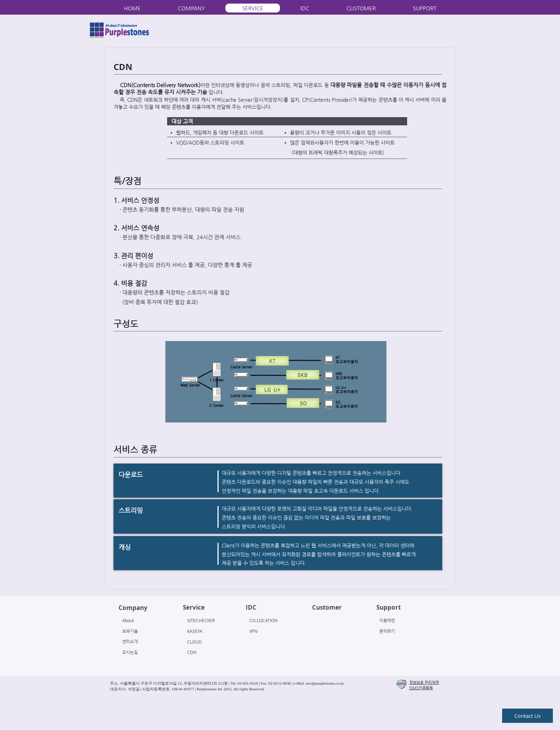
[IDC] (273, 607)
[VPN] (270, 631)
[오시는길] (141, 652)
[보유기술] (141, 631)
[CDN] (206, 652)
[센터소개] (141, 641)
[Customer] (339, 607)
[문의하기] (400, 631)
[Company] (146, 608)
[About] (143, 620)
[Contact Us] (527, 716)
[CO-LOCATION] (270, 620)
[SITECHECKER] (208, 620)
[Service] (210, 607)
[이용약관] (400, 620)
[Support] (404, 607)
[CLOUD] (206, 642)
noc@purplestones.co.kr (325, 683)
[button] (401, 684)
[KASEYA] (206, 631)
